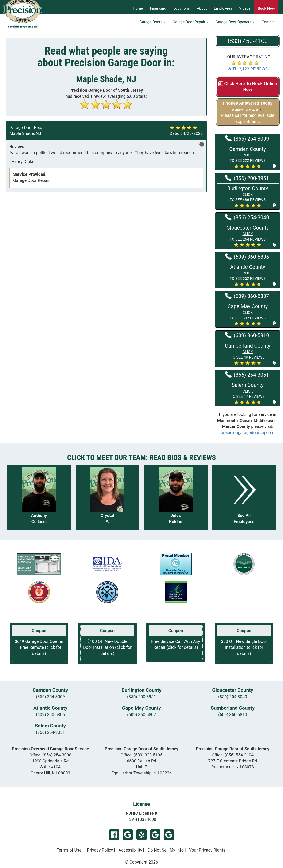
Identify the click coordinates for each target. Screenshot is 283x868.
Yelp (142, 835)
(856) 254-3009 (247, 138)
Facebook (114, 835)
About (202, 8)
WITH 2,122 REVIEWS (248, 69)
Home (138, 8)
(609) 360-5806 (247, 257)
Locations (182, 8)
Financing (158, 8)
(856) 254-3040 (247, 217)
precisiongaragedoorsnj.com (248, 432)
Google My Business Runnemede (169, 835)
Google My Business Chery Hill (128, 835)
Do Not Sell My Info (166, 850)
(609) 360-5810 (247, 335)
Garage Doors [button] (153, 25)
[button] (248, 157)
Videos (245, 8)
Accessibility (130, 850)
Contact (268, 25)
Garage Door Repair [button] (190, 25)
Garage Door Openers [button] (235, 25)
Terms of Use (69, 850)
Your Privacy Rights (207, 850)
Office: (50, 755)
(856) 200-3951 (247, 178)
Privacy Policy (100, 850)
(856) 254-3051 (247, 375)
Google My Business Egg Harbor (155, 835)
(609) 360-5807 (247, 296)
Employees (223, 8)
